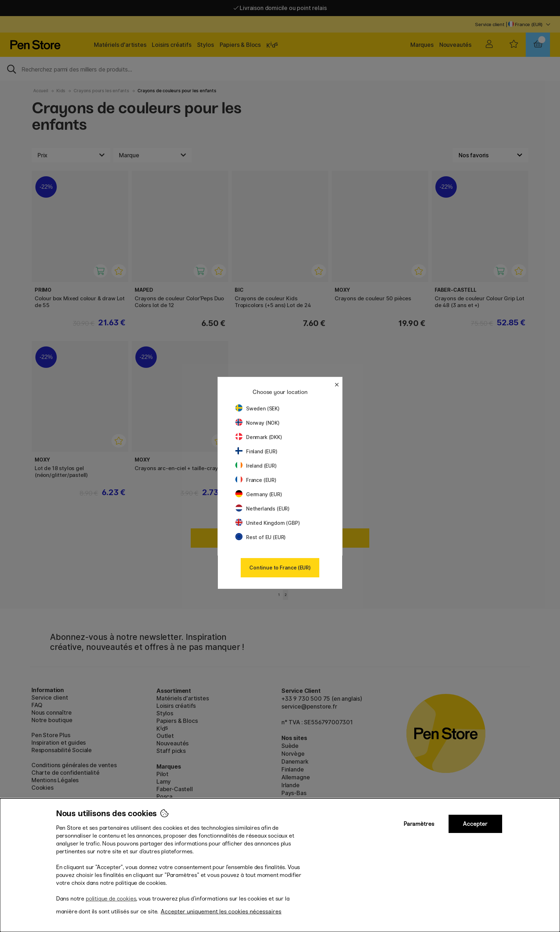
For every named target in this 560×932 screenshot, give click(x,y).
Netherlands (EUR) (262, 509)
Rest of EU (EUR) (261, 537)
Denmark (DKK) (259, 437)
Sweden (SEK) (257, 408)
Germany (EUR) (259, 494)
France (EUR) (256, 480)
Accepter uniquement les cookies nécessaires (221, 911)
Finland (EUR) (256, 451)
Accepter (475, 824)
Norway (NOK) (257, 423)
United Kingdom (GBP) (267, 523)
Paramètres (419, 824)
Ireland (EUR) (256, 466)
